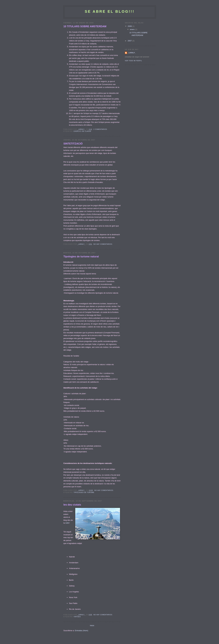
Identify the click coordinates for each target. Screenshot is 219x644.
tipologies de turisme (84, 492)
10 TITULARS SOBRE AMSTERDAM (85, 26)
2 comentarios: (101, 129)
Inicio (92, 625)
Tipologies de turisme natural (81, 257)
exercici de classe (82, 131)
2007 (130, 41)
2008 (130, 26)
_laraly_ (132, 53)
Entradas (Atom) (81, 631)
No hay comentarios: (103, 244)
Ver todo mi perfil (133, 61)
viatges (77, 617)
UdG (67, 523)
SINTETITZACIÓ (73, 144)
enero (132, 29)
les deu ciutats (72, 505)
